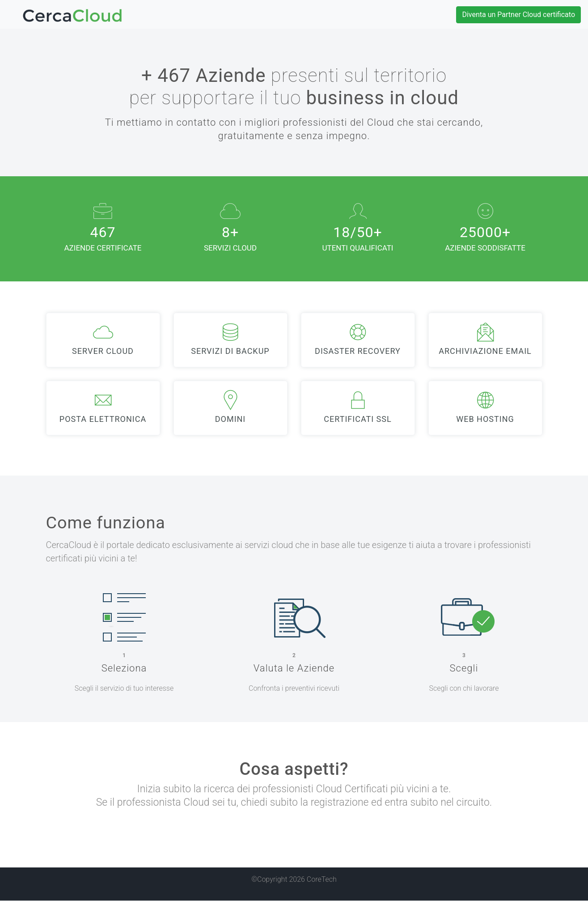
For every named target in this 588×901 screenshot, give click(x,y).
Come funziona (106, 523)
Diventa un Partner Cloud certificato (518, 15)
